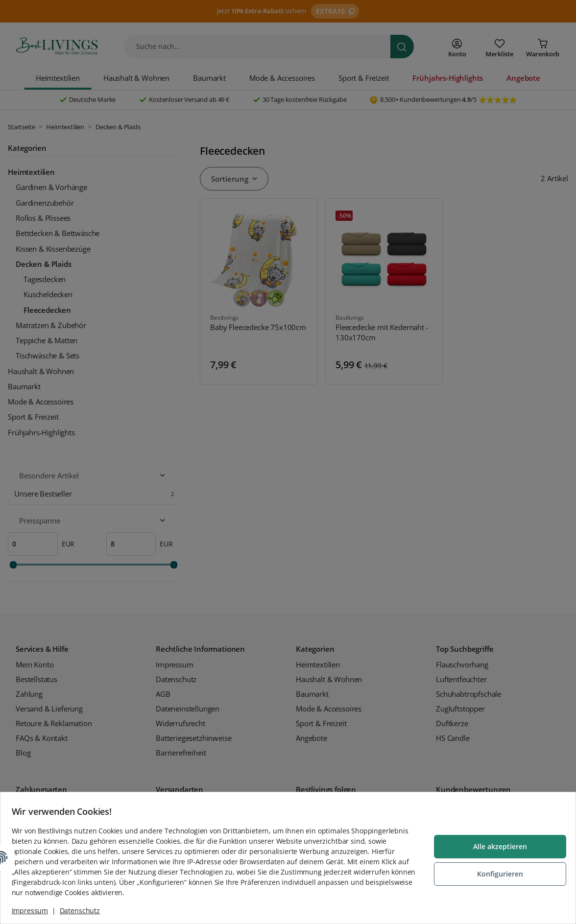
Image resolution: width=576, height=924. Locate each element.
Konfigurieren (496, 874)
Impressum (35, 911)
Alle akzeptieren (496, 848)
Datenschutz (84, 911)
